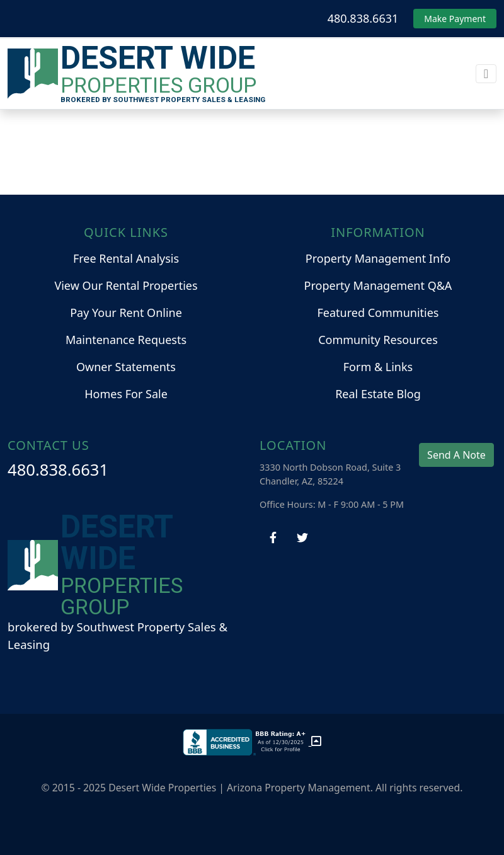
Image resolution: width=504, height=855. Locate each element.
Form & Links (378, 367)
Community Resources (378, 340)
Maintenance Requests (126, 340)
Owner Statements (126, 367)
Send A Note (456, 455)
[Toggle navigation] (486, 74)
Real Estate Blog (378, 394)
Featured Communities (378, 313)
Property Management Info (378, 258)
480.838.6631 (363, 18)
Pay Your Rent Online (126, 313)
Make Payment (455, 19)
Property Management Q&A (378, 285)
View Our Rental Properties (126, 285)
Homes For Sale (126, 394)
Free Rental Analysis (126, 258)
